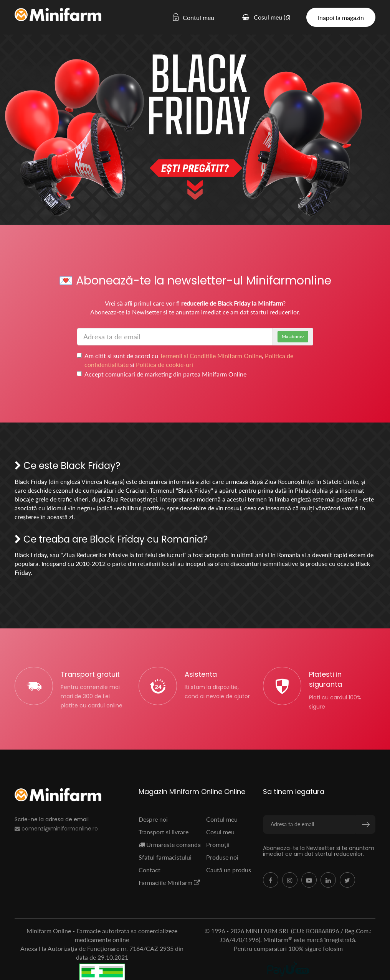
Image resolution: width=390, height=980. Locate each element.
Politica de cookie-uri (164, 364)
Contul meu (189, 17)
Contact (150, 870)
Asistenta (201, 674)
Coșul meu (220, 832)
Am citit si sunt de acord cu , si (185, 360)
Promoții (218, 844)
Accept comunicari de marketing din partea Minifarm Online (162, 374)
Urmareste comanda (170, 844)
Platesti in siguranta (326, 679)
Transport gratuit (90, 674)
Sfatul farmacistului (165, 857)
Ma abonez (293, 336)
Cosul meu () (266, 17)
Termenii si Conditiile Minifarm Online (211, 356)
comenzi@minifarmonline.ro (56, 829)
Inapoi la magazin (341, 17)
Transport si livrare (164, 832)
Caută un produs (229, 870)
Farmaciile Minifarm (169, 882)
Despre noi (153, 819)
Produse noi (222, 857)
